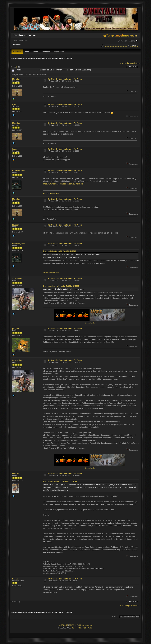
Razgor (15, 225)
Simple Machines (85, 625)
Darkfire (16, 474)
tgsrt (14, 104)
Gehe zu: (116, 617)
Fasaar (15, 579)
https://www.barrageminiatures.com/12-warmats (63, 184)
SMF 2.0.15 (64, 625)
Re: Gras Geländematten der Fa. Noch (65, 79)
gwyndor (16, 329)
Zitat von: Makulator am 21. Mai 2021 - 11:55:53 (60, 251)
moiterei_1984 (19, 170)
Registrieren (59, 51)
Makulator (17, 79)
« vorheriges (126, 63)
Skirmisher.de (90, 323)
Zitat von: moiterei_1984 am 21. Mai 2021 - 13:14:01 (61, 286)
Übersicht (17, 51)
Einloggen (46, 51)
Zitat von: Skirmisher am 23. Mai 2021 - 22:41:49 (60, 481)
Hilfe (27, 51)
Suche (35, 51)
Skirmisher (17, 279)
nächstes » (136, 63)
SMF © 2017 (74, 625)
